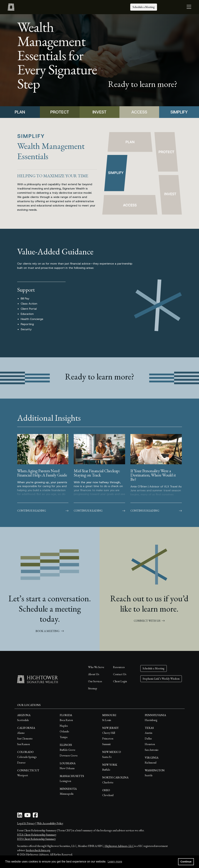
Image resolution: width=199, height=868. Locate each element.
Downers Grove (69, 755)
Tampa (64, 737)
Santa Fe (107, 757)
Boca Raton (66, 720)
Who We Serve (96, 667)
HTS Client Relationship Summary (37, 839)
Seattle (149, 775)
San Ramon (23, 744)
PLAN (20, 112)
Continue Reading (43, 511)
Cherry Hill (109, 733)
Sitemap (93, 688)
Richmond (151, 763)
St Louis (107, 720)
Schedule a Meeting (144, 7)
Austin (148, 733)
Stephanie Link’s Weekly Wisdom (161, 679)
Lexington (65, 781)
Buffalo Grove (68, 750)
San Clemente (25, 738)
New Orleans (67, 768)
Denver (21, 763)
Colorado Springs (27, 757)
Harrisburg (151, 720)
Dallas (148, 738)
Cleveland (108, 795)
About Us (94, 674)
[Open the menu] (189, 7)
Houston (150, 744)
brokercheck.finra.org (38, 850)
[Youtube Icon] (27, 816)
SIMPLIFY (179, 112)
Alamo (21, 733)
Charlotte (108, 782)
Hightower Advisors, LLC (119, 846)
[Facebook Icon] (35, 816)
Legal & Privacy (26, 823)
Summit (106, 744)
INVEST (99, 112)
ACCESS (139, 112)
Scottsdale (23, 720)
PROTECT (60, 112)
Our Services (95, 681)
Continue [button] (186, 862)
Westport (23, 775)
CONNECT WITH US (149, 621)
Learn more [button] (115, 862)
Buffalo (106, 770)
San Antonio (152, 750)
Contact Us (120, 674)
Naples (64, 726)
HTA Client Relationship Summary (37, 835)
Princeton (108, 738)
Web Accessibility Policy (50, 823)
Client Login (120, 681)
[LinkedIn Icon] (20, 816)
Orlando (64, 731)
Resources (119, 667)
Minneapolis (67, 794)
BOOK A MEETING (50, 631)
